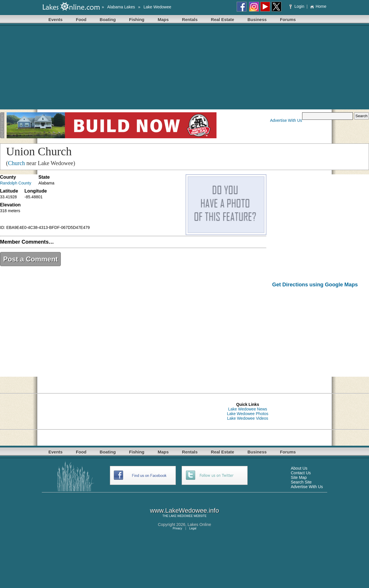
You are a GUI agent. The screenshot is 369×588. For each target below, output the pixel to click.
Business (257, 19)
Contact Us (301, 473)
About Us (299, 468)
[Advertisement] (184, 69)
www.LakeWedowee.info (184, 510)
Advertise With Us (286, 120)
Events (55, 19)
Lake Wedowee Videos (248, 418)
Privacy (177, 528)
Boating (108, 19)
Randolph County (16, 183)
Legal (193, 528)
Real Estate (223, 19)
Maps (163, 19)
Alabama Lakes (121, 7)
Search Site (301, 482)
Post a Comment (30, 259)
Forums (288, 19)
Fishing (137, 19)
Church (17, 163)
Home (318, 6)
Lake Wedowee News (247, 409)
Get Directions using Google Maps (315, 285)
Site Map (299, 477)
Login (297, 6)
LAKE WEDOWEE (181, 516)
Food (81, 19)
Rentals (190, 19)
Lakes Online (199, 524)
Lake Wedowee (157, 7)
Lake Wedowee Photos (248, 414)
